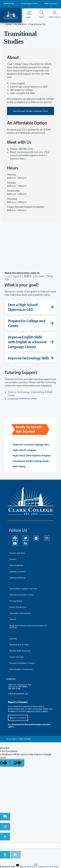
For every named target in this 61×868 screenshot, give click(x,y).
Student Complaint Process (22, 663)
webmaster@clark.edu (18, 694)
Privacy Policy (16, 601)
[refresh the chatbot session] (5, 827)
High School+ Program (24, 450)
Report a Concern (51, 4)
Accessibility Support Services (24, 589)
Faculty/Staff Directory (20, 651)
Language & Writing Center (22, 398)
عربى (7, 276)
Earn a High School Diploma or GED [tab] (30, 307)
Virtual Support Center (29, 4)
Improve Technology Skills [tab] (30, 358)
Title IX (13, 619)
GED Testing (19, 466)
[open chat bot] (5, 817)
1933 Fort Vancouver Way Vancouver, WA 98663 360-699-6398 (20, 687)
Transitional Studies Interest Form (30, 111)
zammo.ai (41, 866)
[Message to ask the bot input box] (30, 846)
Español (17, 276)
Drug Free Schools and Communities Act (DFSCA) (28, 626)
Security (13, 638)
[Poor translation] (17, 763)
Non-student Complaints (21, 669)
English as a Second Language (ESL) (31, 445)
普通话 (28, 276)
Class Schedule (17, 565)
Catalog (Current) (18, 571)
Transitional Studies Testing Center (31, 461)
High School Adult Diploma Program (32, 456)
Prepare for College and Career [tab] (30, 323)
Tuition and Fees (17, 553)
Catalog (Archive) (18, 578)
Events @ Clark (9, 4)
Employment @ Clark (19, 645)
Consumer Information (20, 613)
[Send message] (16, 855)
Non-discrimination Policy (22, 595)
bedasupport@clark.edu (30, 152)
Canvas (13, 559)
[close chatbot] (5, 837)
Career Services (17, 657)
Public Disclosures (18, 607)
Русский (39, 276)
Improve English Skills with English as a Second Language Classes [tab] (30, 342)
